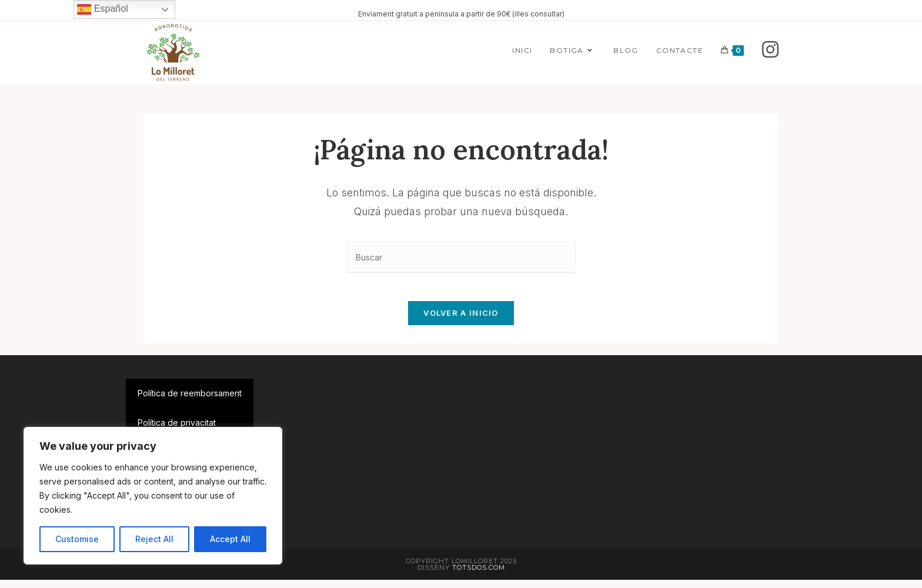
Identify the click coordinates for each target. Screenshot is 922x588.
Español (102, 9)
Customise (77, 539)
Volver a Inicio (461, 321)
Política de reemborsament (190, 401)
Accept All (230, 539)
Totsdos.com (479, 576)
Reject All (154, 539)
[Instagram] (770, 50)
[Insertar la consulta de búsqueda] (461, 258)
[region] (153, 496)
